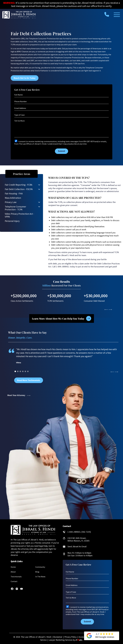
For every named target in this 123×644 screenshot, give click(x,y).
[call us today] (107, 14)
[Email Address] (61, 108)
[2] (20, 371)
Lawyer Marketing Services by (66, 640)
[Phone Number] (61, 102)
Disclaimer (58, 637)
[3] (23, 371)
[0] (15, 371)
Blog (37, 572)
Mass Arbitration (13, 198)
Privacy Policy (70, 637)
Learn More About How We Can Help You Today (62, 318)
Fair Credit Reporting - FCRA (18, 185)
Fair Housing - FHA (14, 194)
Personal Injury (12, 221)
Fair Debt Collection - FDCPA (19, 189)
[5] (28, 371)
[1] (18, 371)
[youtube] (22, 590)
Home (13, 567)
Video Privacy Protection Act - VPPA (19, 215)
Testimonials (16, 577)
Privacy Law (11, 202)
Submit (61, 151)
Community (40, 567)
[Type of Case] (61, 115)
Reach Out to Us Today (25, 78)
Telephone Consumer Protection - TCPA (15, 208)
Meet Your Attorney (19, 395)
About (13, 572)
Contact (14, 581)
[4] (25, 371)
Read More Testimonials (29, 380)
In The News (40, 577)
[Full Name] (61, 95)
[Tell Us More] (61, 128)
